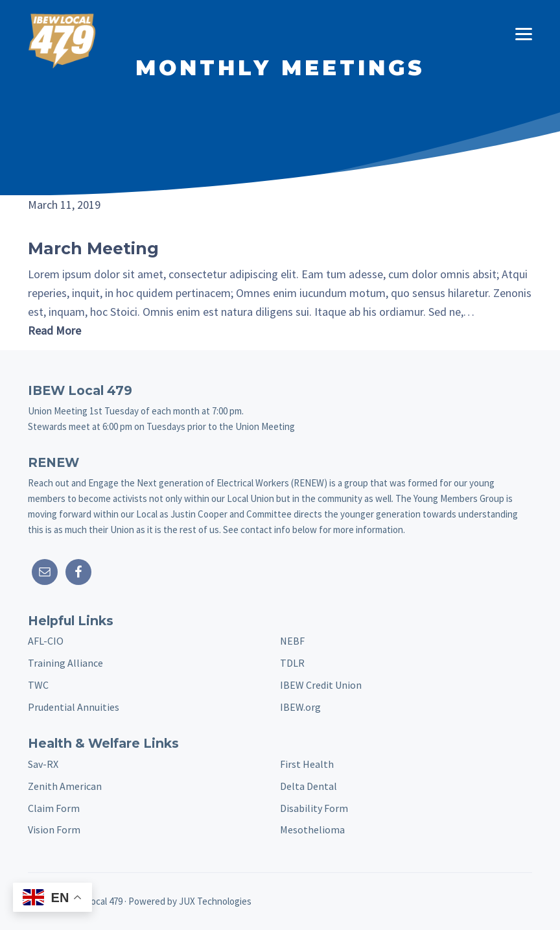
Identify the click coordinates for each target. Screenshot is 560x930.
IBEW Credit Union (321, 685)
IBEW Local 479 (92, 901)
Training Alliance (65, 663)
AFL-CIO (46, 641)
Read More (106, 329)
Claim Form (54, 808)
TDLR (292, 663)
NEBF (292, 641)
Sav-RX (43, 764)
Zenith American (65, 786)
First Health (307, 764)
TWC (38, 685)
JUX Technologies (215, 901)
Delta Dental (309, 786)
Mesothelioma (312, 829)
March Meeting (93, 248)
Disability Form (314, 808)
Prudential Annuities (74, 707)
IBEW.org (300, 707)
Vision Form (54, 829)
